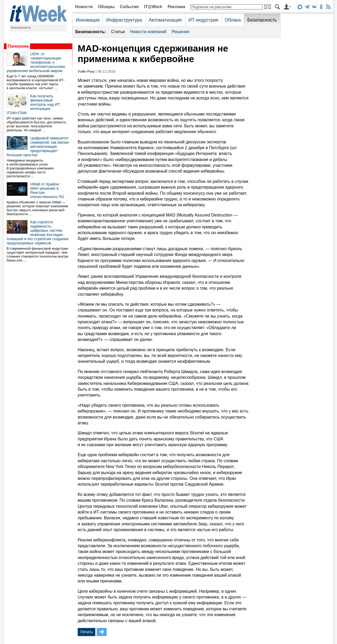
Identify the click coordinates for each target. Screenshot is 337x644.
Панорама (18, 46)
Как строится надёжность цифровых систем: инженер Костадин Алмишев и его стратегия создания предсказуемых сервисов (38, 233)
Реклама (176, 7)
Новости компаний (148, 32)
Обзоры (106, 7)
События (129, 7)
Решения (180, 32)
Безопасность (21, 28)
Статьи (118, 32)
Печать (86, 632)
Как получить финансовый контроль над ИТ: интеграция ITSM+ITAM (34, 104)
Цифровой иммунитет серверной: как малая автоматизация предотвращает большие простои (38, 147)
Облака (233, 20)
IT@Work (153, 7)
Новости (84, 7)
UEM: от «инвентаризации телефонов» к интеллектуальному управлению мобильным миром (36, 62)
